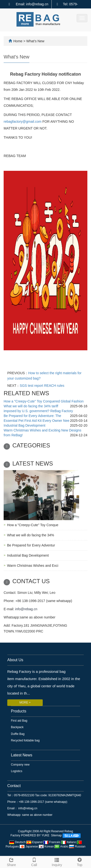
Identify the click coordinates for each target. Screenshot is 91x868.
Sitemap (56, 836)
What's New (35, 41)
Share (11, 861)
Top (80, 861)
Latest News (22, 755)
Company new (20, 765)
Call (34, 861)
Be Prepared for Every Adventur (31, 545)
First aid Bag (19, 721)
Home (18, 41)
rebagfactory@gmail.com (23, 122)
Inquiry (57, 861)
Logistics (17, 771)
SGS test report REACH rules (42, 386)
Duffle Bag (18, 734)
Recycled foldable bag (25, 740)
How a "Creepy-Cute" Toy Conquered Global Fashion (44, 401)
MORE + (25, 703)
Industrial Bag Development (25, 425)
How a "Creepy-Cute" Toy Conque (33, 525)
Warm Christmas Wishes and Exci (33, 566)
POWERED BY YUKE (36, 836)
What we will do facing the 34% (31, 535)
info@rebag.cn (26, 609)
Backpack (17, 727)
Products (19, 711)
